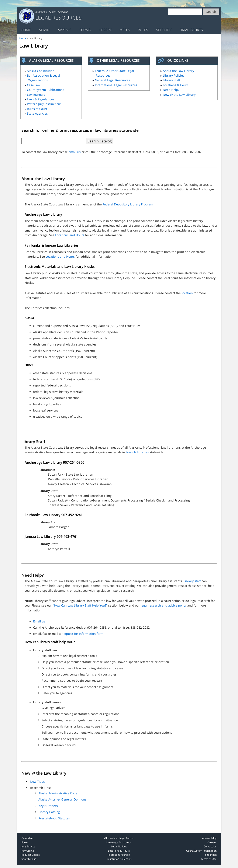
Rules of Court (37, 109)
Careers (212, 842)
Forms (85, 30)
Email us (39, 621)
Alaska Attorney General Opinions (62, 799)
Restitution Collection (119, 859)
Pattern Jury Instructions (44, 104)
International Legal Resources (116, 85)
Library (105, 30)
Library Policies (174, 75)
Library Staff (172, 80)
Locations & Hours (176, 85)
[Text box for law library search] (53, 141)
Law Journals (36, 95)
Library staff (192, 581)
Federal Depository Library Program (128, 204)
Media (125, 30)
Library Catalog (49, 812)
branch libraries (137, 452)
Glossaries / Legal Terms (119, 838)
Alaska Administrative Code (58, 793)
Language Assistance (119, 842)
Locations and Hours (70, 235)
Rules (143, 30)
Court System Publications (46, 90)
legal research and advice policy (164, 605)
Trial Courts (192, 30)
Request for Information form (82, 634)
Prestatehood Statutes (54, 818)
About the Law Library (178, 71)
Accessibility (209, 838)
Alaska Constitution (41, 71)
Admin (44, 30)
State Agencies (37, 113)
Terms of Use (209, 859)
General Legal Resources (112, 80)
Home (26, 30)
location (187, 293)
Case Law (34, 85)
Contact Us (210, 846)
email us (75, 152)
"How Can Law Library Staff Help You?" (80, 605)
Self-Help (164, 30)
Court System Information (201, 851)
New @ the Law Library (179, 95)
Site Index (211, 855)
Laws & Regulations (41, 99)
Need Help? (171, 90)
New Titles (37, 782)
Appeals (65, 30)
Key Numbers (48, 806)
